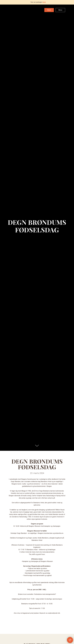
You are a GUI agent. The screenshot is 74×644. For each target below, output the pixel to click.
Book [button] (49, 10)
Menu (60, 10)
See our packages (38, 2)
